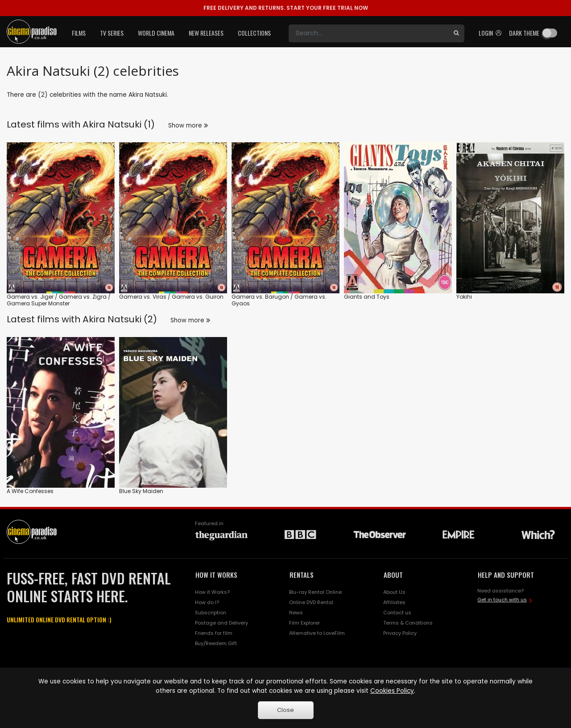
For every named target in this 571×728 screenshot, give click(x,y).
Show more (188, 125)
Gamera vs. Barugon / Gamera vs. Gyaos (279, 300)
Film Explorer (304, 623)
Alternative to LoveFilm (317, 633)
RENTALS (302, 575)
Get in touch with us (502, 600)
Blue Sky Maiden (141, 491)
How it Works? (212, 592)
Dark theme (524, 33)
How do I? (207, 602)
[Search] (368, 33)
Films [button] (79, 33)
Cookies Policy (392, 691)
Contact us (397, 613)
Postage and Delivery (221, 623)
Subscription (211, 613)
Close (285, 710)
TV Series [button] (112, 33)
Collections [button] (254, 33)
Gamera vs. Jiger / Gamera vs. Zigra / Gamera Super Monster (59, 300)
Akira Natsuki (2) (120, 319)
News (296, 613)
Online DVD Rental (311, 602)
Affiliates (394, 602)
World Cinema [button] (156, 33)
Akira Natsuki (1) (119, 124)
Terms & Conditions (408, 623)
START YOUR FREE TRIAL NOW (286, 8)
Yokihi (464, 297)
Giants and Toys (367, 297)
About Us (394, 592)
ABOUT (393, 575)
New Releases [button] (206, 33)
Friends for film (214, 633)
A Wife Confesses (30, 491)
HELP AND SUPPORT (506, 575)
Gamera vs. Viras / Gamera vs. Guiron (171, 297)
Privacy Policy (400, 633)
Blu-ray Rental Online (315, 592)
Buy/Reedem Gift (216, 643)
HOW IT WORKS (216, 575)
